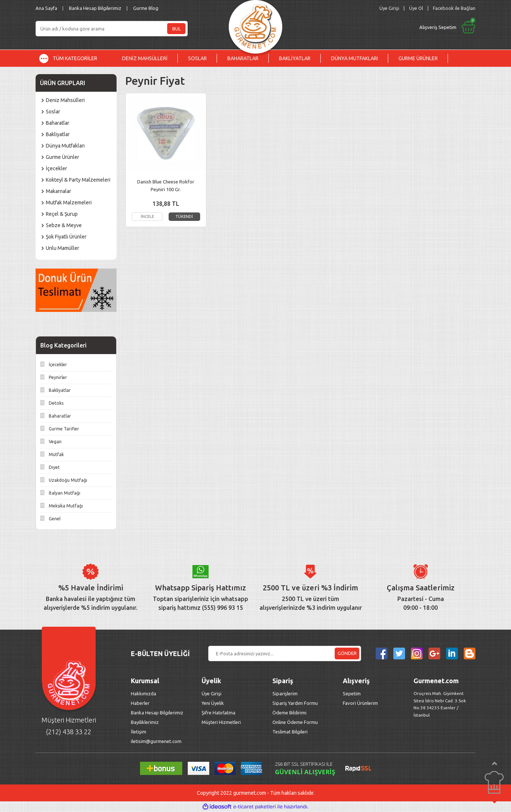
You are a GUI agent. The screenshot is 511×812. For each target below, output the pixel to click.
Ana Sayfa (46, 8)
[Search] (112, 29)
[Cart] (386, 27)
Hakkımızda (144, 693)
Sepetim (352, 693)
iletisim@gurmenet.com (156, 741)
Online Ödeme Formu (295, 722)
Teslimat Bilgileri (291, 732)
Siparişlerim (285, 693)
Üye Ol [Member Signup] (416, 8)
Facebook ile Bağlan (454, 8)
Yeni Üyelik (213, 703)
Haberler (140, 703)
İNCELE (147, 216)
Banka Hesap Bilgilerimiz (95, 8)
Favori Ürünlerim (360, 703)
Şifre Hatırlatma (218, 713)
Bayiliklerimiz (145, 722)
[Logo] (255, 25)
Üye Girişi (212, 693)
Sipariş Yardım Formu (295, 703)
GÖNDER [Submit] (347, 653)
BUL (177, 29)
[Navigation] (74, 58)
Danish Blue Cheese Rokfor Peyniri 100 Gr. (166, 185)
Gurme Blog (146, 8)
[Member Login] (389, 8)
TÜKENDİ (184, 216)
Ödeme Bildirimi (289, 713)
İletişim (139, 732)
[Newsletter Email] (285, 653)
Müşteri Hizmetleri (222, 722)
